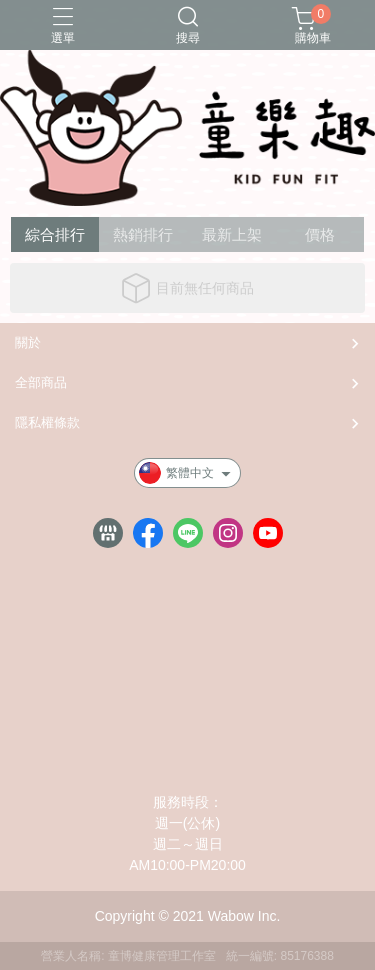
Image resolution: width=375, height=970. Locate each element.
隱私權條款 (47, 422)
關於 (28, 342)
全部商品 (41, 382)
